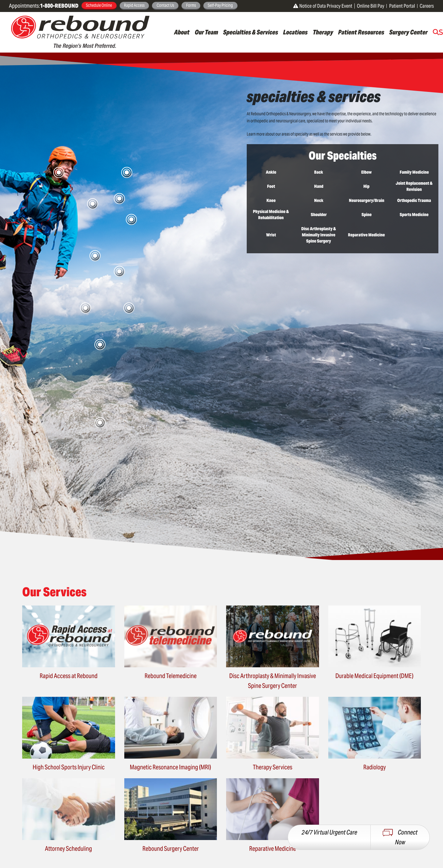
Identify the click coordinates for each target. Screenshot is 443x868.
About (182, 32)
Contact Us (165, 5)
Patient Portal (402, 6)
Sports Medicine (414, 215)
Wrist (271, 235)
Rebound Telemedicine (171, 676)
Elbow (366, 172)
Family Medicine (414, 172)
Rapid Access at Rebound (69, 676)
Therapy (323, 32)
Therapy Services (273, 767)
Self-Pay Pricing (220, 5)
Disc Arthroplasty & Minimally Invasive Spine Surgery (319, 235)
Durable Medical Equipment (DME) (374, 676)
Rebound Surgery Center (171, 849)
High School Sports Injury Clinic (69, 767)
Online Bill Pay (371, 6)
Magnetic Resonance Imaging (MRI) (170, 767)
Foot (271, 186)
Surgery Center (408, 32)
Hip (366, 186)
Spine (367, 215)
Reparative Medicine (366, 235)
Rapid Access (134, 5)
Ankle (271, 172)
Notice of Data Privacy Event (323, 6)
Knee (271, 200)
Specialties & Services (251, 32)
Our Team (206, 32)
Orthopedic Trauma (414, 200)
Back (319, 172)
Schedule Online (99, 5)
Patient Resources (361, 32)
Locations (295, 32)
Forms (191, 5)
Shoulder (319, 215)
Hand (319, 186)
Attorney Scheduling (68, 849)
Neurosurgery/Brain (367, 200)
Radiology (375, 767)
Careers (427, 6)
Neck (319, 200)
